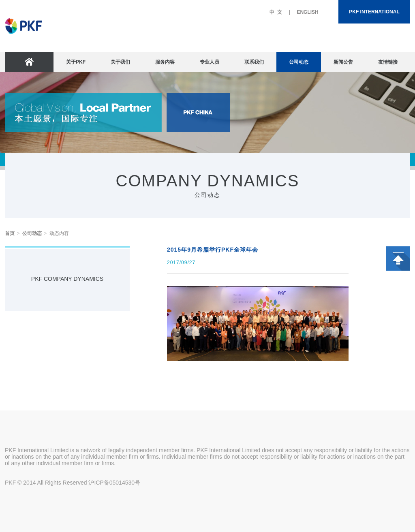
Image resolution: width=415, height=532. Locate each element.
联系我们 (254, 62)
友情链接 (388, 62)
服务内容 (165, 62)
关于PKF (76, 62)
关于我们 (120, 62)
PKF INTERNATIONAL (374, 12)
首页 (10, 233)
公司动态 (299, 62)
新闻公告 (343, 62)
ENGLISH (307, 12)
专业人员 (210, 62)
